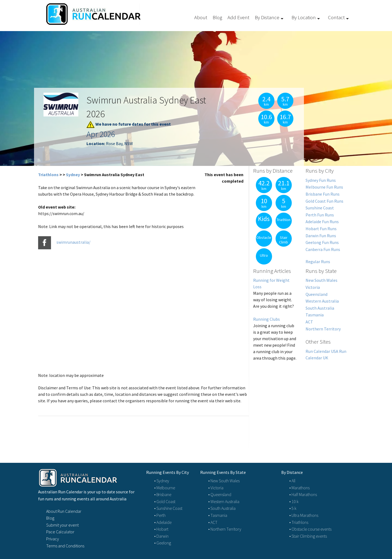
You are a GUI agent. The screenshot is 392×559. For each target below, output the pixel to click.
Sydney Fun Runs (321, 180)
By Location (304, 17)
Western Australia (322, 301)
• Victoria (216, 488)
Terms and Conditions (65, 546)
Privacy (53, 539)
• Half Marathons (303, 494)
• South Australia (222, 508)
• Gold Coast (165, 501)
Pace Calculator (60, 532)
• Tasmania (218, 515)
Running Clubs (267, 319)
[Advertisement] (302, 406)
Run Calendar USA (322, 351)
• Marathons (299, 488)
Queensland (316, 294)
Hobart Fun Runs (321, 229)
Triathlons (48, 175)
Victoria (313, 287)
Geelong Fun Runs (322, 242)
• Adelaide (163, 522)
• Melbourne (165, 488)
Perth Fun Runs (320, 215)
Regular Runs (318, 262)
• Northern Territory (225, 529)
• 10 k (294, 501)
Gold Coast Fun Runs (324, 201)
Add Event (238, 17)
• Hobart (161, 529)
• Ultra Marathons (304, 515)
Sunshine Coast (320, 208)
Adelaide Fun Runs (322, 222)
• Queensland (220, 494)
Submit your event (62, 525)
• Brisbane (163, 494)
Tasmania (315, 315)
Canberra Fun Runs (323, 249)
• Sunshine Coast (168, 508)
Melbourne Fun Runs (324, 187)
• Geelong (163, 543)
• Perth (160, 515)
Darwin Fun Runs (321, 236)
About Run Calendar (64, 511)
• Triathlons (299, 522)
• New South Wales (224, 481)
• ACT (213, 522)
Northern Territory (323, 329)
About (201, 17)
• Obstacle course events (310, 529)
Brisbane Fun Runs (323, 194)
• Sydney (162, 481)
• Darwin (161, 536)
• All (292, 481)
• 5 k (293, 508)
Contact (336, 17)
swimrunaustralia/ (73, 242)
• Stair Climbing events (308, 536)
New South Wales (321, 280)
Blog (217, 17)
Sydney (73, 175)
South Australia (320, 308)
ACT (309, 322)
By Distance (267, 17)
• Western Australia (224, 501)
